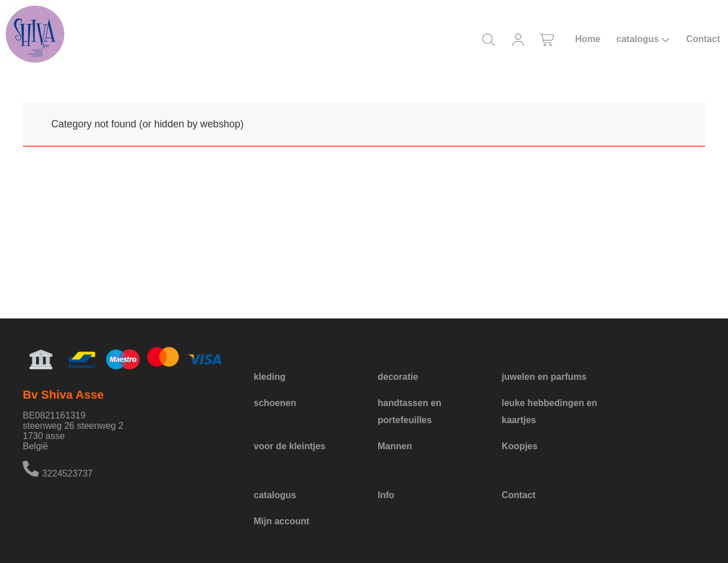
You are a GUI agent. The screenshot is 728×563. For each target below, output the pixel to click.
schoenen (275, 403)
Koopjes (520, 446)
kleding (270, 377)
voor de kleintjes (289, 446)
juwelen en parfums (544, 377)
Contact (703, 39)
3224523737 (67, 473)
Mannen (395, 446)
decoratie (398, 377)
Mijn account (282, 521)
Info (386, 495)
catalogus (644, 39)
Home (588, 39)
